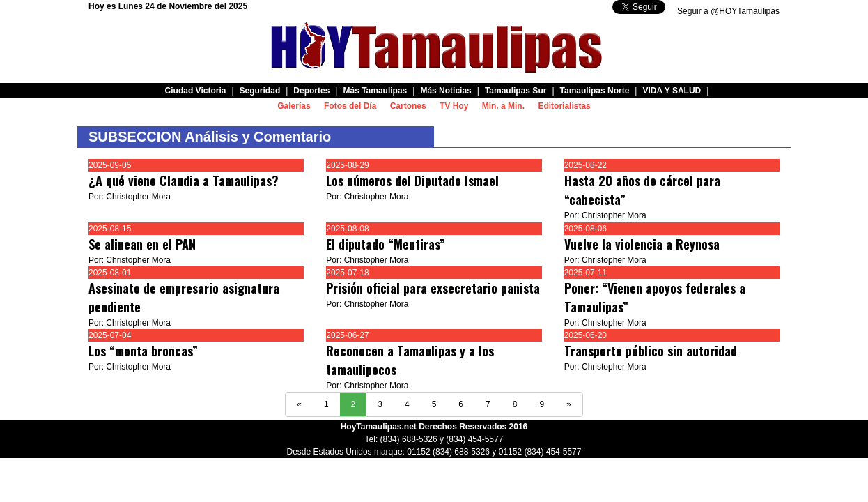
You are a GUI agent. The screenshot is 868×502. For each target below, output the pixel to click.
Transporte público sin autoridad (651, 351)
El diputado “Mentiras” (386, 244)
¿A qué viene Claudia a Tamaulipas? (184, 181)
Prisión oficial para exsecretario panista (433, 288)
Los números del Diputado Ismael (412, 181)
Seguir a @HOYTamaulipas (728, 11)
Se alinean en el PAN (142, 244)
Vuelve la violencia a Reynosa (642, 244)
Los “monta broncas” (143, 351)
